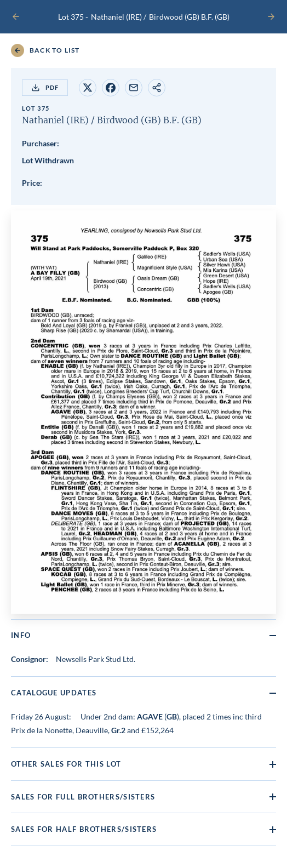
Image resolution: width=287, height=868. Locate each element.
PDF (45, 88)
